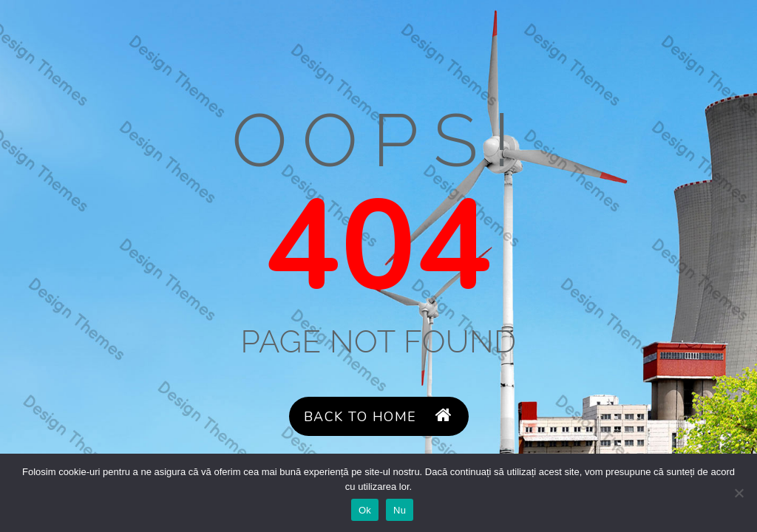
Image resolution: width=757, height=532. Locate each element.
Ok (365, 510)
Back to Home (378, 416)
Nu (400, 510)
